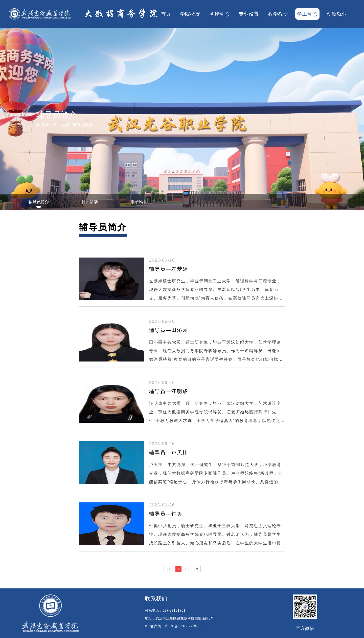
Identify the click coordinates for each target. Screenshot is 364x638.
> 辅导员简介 (81, 125)
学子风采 (139, 202)
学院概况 (190, 14)
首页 (166, 14)
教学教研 (278, 14)
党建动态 (219, 14)
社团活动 (90, 202)
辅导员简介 (39, 202)
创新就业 (337, 14)
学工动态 (307, 14)
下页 (195, 569)
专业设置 (249, 14)
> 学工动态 (59, 125)
